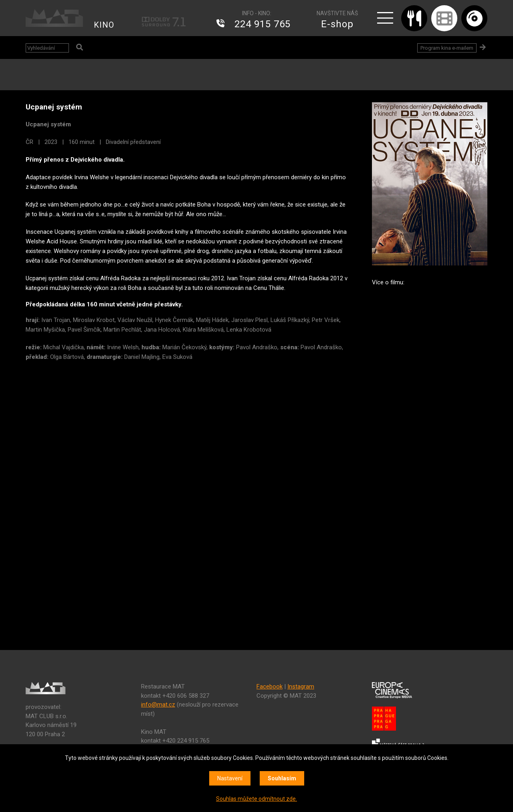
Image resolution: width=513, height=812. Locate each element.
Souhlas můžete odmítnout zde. (256, 799)
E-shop (337, 24)
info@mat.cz (158, 705)
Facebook (270, 686)
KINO (104, 25)
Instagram (301, 686)
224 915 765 (263, 24)
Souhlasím (282, 778)
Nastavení (230, 778)
